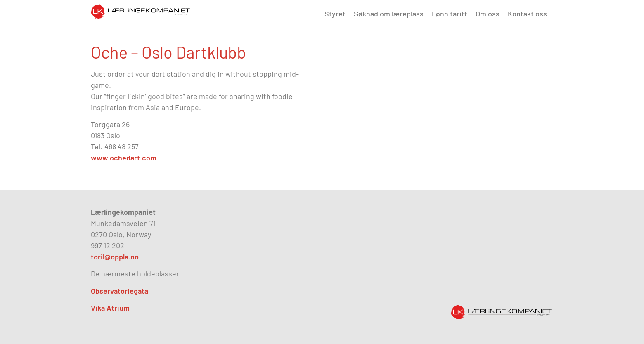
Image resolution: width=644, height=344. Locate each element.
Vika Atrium (110, 308)
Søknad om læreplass (389, 14)
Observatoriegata (120, 291)
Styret (335, 14)
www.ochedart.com (124, 158)
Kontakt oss (527, 14)
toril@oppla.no (115, 257)
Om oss (488, 14)
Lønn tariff (450, 14)
